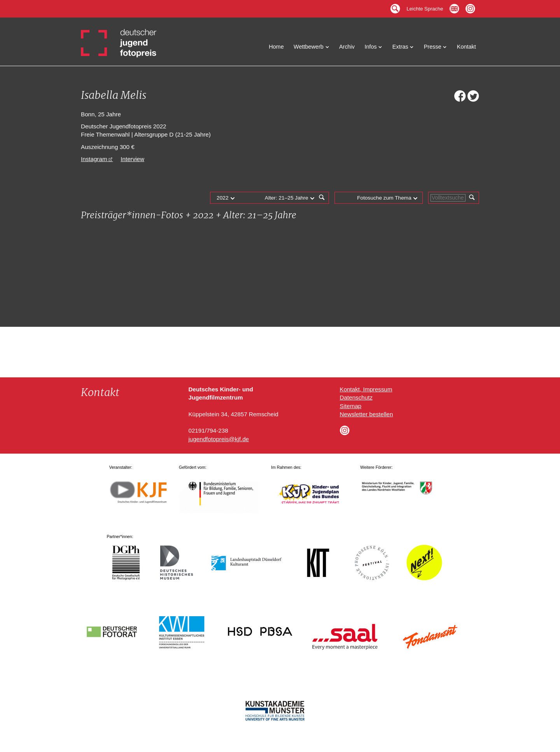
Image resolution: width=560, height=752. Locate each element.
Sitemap (351, 406)
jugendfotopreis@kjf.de (219, 439)
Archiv (347, 47)
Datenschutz (356, 397)
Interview (132, 159)
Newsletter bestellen (367, 414)
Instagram (94, 159)
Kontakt (466, 47)
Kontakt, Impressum (366, 389)
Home (276, 47)
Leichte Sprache (425, 7)
